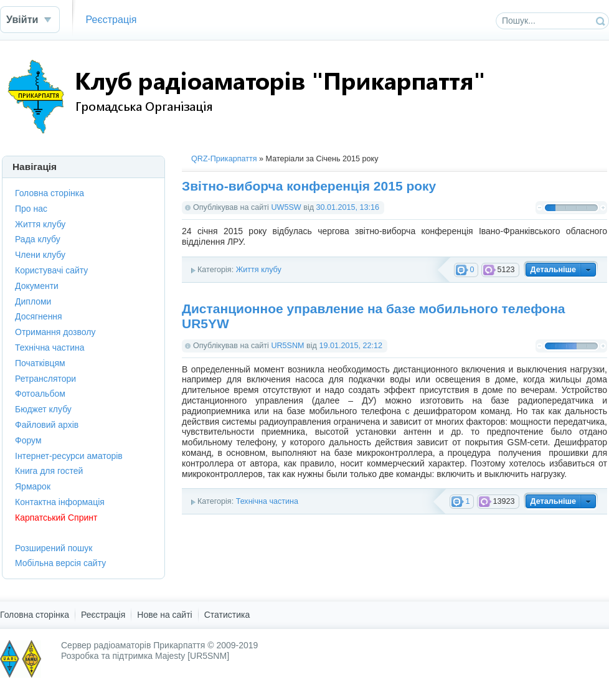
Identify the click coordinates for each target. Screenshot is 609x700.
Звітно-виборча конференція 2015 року (309, 186)
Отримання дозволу (55, 332)
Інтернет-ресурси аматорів (69, 456)
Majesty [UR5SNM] (192, 656)
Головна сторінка (50, 193)
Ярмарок (33, 486)
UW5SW (286, 207)
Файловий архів (47, 425)
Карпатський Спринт (56, 518)
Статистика (227, 615)
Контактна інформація (60, 502)
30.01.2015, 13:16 (348, 207)
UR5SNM (287, 346)
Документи (37, 286)
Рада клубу (38, 239)
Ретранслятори (45, 379)
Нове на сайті (164, 615)
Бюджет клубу (43, 409)
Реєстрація (111, 19)
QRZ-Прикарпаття (224, 159)
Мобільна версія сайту (60, 563)
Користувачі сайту (51, 270)
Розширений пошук (54, 548)
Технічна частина (267, 501)
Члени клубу (40, 255)
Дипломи (33, 301)
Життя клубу (259, 270)
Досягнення (39, 316)
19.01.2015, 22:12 (351, 346)
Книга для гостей (49, 471)
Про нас (31, 209)
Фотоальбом (40, 394)
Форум (28, 440)
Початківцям (40, 363)
